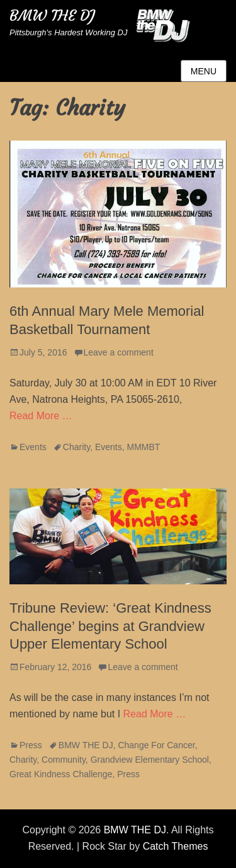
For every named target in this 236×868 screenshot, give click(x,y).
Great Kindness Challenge (61, 774)
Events (33, 447)
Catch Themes (176, 846)
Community (64, 760)
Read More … (41, 416)
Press (31, 745)
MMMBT (144, 447)
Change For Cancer (156, 745)
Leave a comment (119, 352)
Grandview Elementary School (150, 760)
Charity (76, 447)
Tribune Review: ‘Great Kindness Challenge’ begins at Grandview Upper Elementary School (110, 626)
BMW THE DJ (52, 16)
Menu (204, 71)
